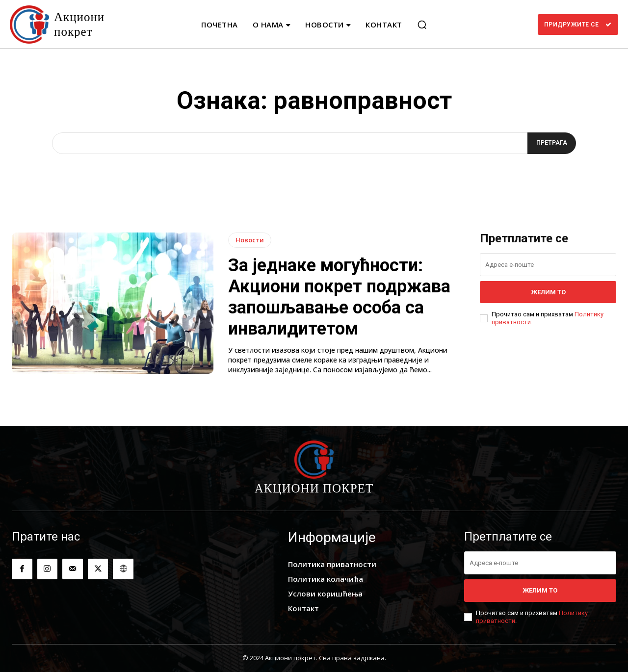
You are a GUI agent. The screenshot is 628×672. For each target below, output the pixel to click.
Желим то (548, 292)
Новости (250, 240)
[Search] (550, 143)
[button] (422, 25)
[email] (548, 265)
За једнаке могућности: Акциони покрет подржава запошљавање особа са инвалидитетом (339, 297)
